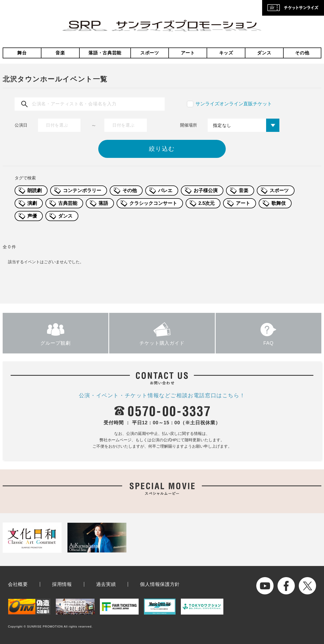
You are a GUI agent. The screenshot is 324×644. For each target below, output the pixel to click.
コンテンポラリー (82, 191)
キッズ (226, 53)
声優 (32, 216)
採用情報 (62, 584)
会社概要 (18, 584)
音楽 (60, 53)
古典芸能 (68, 203)
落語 (103, 203)
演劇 (32, 203)
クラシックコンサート (153, 203)
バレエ (165, 191)
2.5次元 (206, 203)
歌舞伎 (279, 203)
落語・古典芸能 (105, 53)
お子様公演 (206, 191)
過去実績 (106, 584)
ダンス (264, 53)
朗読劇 (35, 191)
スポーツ (150, 53)
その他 (302, 53)
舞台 (22, 53)
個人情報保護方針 (160, 584)
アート (188, 53)
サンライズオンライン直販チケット (234, 104)
